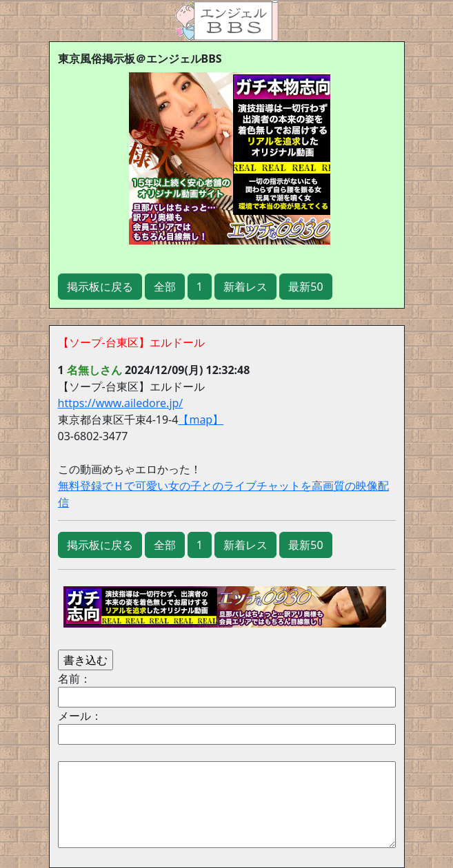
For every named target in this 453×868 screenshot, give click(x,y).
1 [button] (200, 287)
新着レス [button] (245, 287)
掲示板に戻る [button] (100, 287)
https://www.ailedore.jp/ (121, 403)
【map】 (201, 420)
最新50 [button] (305, 287)
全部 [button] (165, 287)
